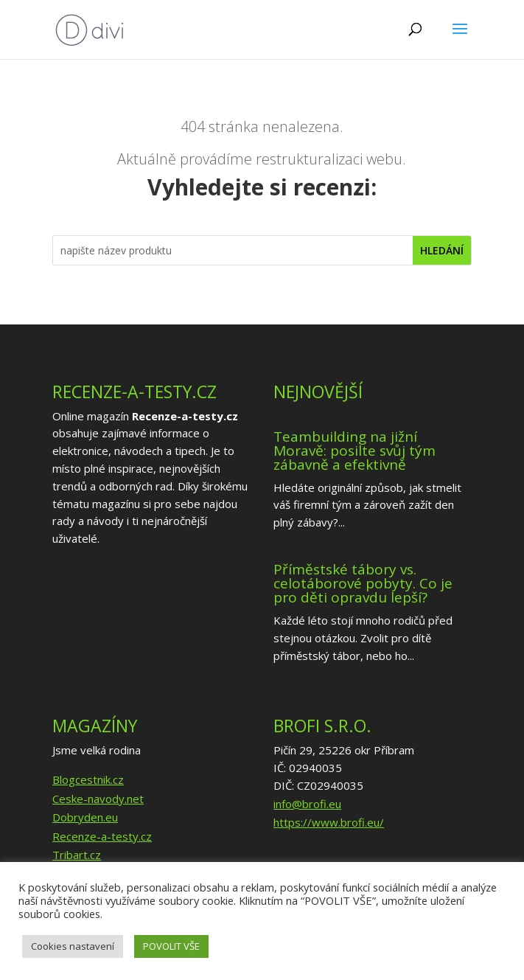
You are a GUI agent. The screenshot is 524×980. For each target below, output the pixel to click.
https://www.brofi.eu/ (329, 822)
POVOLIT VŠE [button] (171, 946)
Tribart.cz (77, 855)
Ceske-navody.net (98, 799)
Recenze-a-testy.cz (102, 836)
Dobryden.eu (85, 817)
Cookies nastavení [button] (73, 946)
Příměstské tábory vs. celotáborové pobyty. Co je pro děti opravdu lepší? (363, 583)
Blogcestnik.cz (88, 779)
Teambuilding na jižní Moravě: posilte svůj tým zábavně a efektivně (354, 451)
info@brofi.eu (307, 804)
